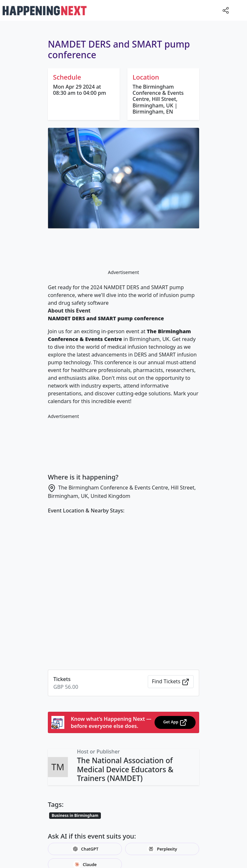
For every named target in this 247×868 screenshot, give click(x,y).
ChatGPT (85, 849)
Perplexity (162, 849)
